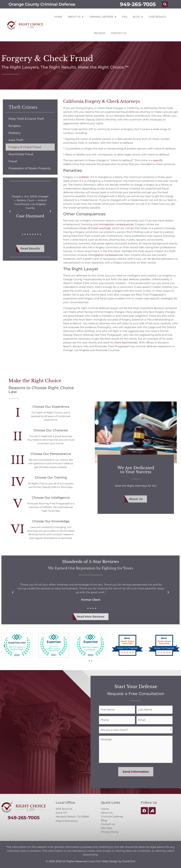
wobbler (84, 177)
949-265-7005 (138, 4)
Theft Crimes (23, 107)
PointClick (129, 860)
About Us (76, 17)
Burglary (15, 126)
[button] (165, 4)
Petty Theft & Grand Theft (26, 119)
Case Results (157, 17)
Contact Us (119, 33)
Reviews (100, 33)
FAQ (125, 17)
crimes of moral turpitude (94, 228)
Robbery (15, 133)
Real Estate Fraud (21, 154)
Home (58, 17)
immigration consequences (116, 224)
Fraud (13, 161)
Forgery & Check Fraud (25, 147)
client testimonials (126, 343)
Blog (138, 17)
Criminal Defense (103, 17)
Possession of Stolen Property (29, 168)
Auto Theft (16, 140)
